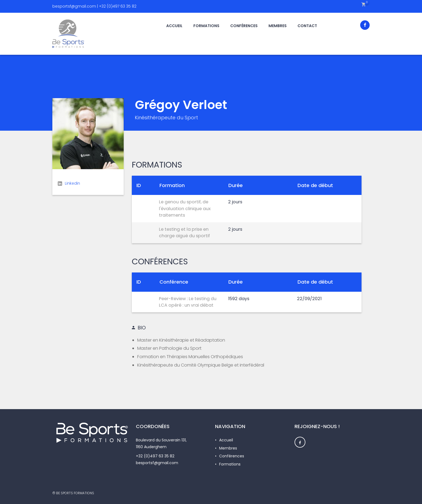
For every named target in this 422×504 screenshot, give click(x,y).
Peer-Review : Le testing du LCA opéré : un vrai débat (188, 302)
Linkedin (69, 183)
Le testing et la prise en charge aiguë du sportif (184, 233)
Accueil (226, 440)
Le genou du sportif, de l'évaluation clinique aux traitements (185, 208)
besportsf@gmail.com (157, 463)
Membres (228, 448)
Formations (230, 464)
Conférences (232, 456)
